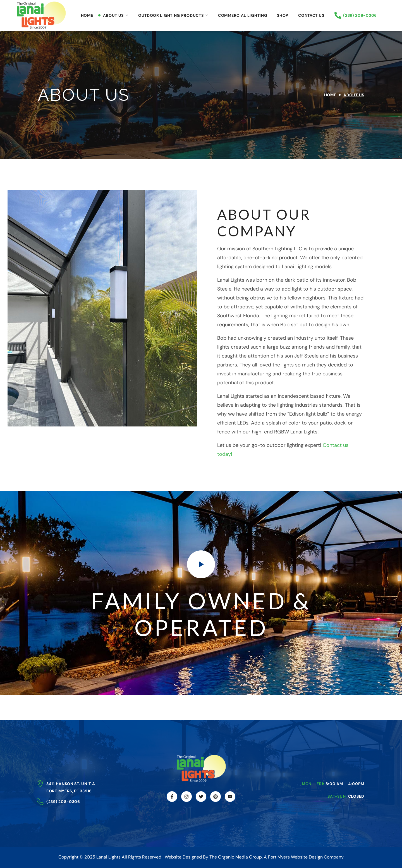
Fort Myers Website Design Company (306, 857)
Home (330, 95)
